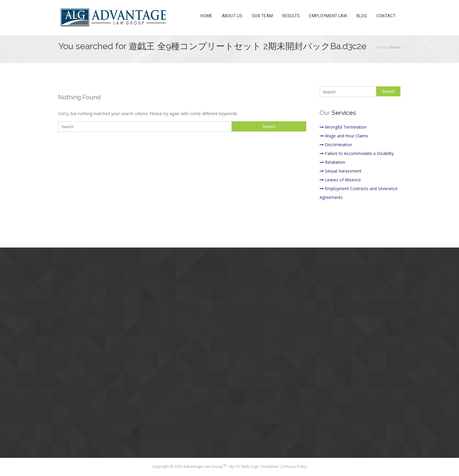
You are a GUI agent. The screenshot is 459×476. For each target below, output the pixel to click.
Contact (386, 16)
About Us (232, 16)
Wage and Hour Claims (344, 136)
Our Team (262, 16)
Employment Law (328, 16)
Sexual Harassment (341, 171)
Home (206, 16)
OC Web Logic (247, 466)
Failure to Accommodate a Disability (357, 153)
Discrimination (336, 145)
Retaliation (332, 162)
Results (291, 16)
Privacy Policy (295, 466)
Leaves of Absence (340, 180)
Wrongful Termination (343, 127)
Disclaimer (270, 466)
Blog (362, 16)
